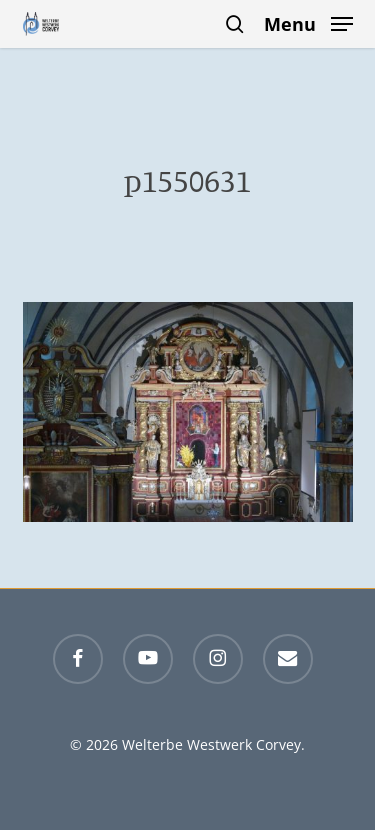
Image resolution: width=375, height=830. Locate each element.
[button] (308, 22)
